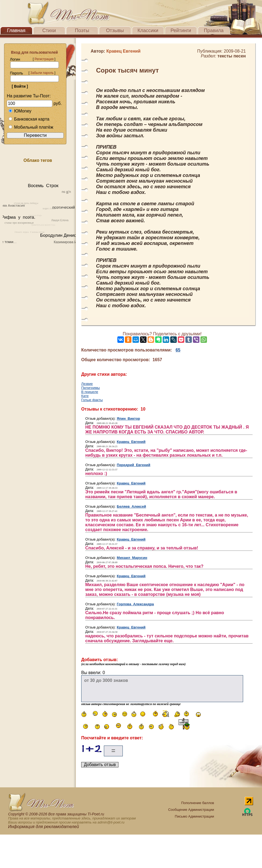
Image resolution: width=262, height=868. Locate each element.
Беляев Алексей (131, 506)
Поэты (82, 30)
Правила (214, 30)
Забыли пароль (42, 73)
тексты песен (232, 56)
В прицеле (90, 392)
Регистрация (44, 59)
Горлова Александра (135, 604)
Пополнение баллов (198, 803)
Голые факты (92, 400)
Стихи (49, 30)
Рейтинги (181, 30)
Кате (85, 396)
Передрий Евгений (134, 465)
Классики (148, 30)
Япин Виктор (128, 418)
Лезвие (87, 384)
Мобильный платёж (31, 127)
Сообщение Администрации (191, 810)
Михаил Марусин (132, 558)
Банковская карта (29, 119)
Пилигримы (91, 388)
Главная (16, 30)
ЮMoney (20, 111)
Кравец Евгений (131, 442)
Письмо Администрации (194, 816)
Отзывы (115, 30)
